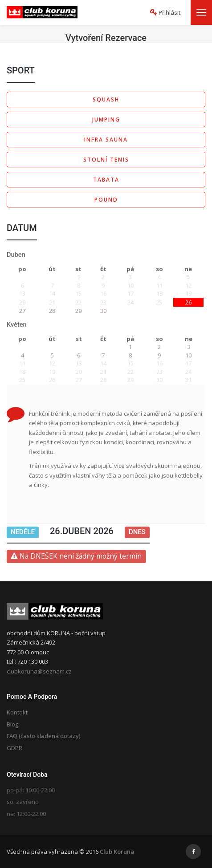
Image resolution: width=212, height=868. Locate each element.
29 (78, 311)
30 (103, 311)
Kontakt (17, 712)
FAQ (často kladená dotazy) (43, 736)
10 (188, 355)
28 (52, 311)
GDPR (14, 748)
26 (188, 302)
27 (22, 311)
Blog (12, 724)
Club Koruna (117, 852)
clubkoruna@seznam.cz (39, 671)
